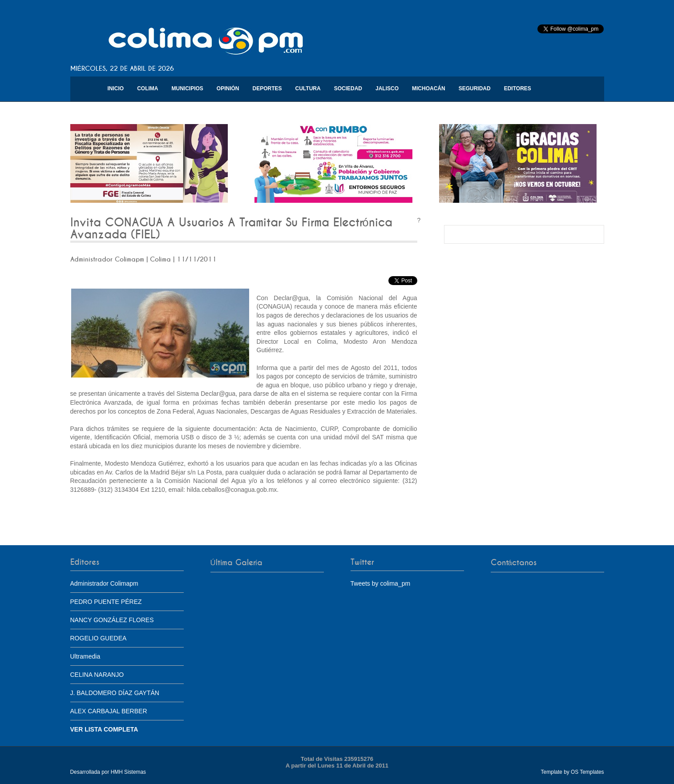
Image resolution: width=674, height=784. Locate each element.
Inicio (116, 88)
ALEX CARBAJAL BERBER (109, 711)
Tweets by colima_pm (381, 583)
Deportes (267, 88)
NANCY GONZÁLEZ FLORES (112, 620)
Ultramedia (85, 656)
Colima (147, 88)
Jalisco (387, 88)
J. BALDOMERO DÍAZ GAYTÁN (115, 693)
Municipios (188, 88)
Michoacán (429, 88)
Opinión (228, 88)
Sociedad (348, 88)
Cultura (308, 88)
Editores (518, 88)
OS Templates (587, 772)
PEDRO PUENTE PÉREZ (106, 602)
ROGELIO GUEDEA (99, 638)
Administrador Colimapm (104, 583)
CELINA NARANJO (97, 675)
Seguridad (475, 88)
